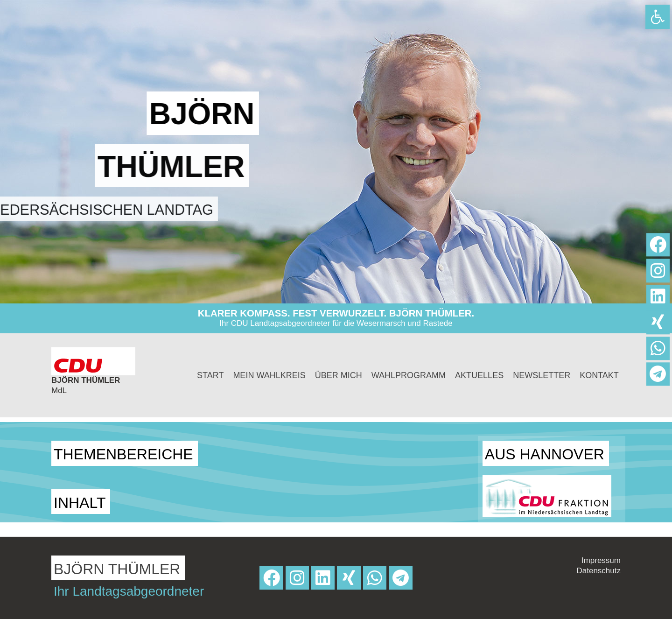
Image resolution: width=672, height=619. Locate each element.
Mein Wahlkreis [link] (269, 375)
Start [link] (210, 375)
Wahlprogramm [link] (409, 375)
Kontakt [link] (599, 375)
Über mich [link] (339, 375)
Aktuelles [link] (479, 375)
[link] (658, 17)
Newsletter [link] (542, 375)
